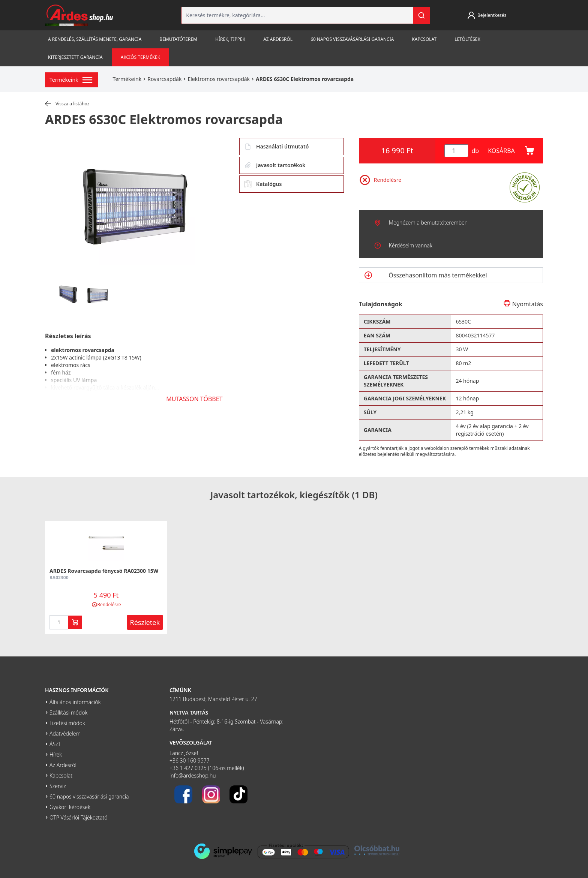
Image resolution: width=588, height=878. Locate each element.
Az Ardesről (278, 39)
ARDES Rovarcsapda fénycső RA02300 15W (104, 571)
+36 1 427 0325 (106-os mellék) (207, 768)
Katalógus (263, 184)
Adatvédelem (65, 733)
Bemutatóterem (178, 39)
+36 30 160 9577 (190, 760)
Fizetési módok (67, 723)
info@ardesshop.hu (193, 775)
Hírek (56, 754)
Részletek (145, 622)
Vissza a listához (67, 104)
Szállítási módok (68, 712)
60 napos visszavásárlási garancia (352, 39)
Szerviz (58, 786)
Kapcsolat (424, 39)
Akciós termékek (140, 57)
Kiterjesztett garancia (75, 57)
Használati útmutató (276, 147)
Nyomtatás (523, 304)
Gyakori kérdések (70, 807)
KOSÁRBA (511, 151)
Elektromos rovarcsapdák (219, 79)
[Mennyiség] (456, 151)
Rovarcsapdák (164, 79)
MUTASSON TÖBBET (194, 399)
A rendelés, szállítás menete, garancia (95, 39)
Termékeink (127, 79)
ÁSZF (55, 744)
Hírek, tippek (230, 39)
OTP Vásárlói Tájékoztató (79, 817)
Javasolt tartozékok (275, 165)
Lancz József (184, 753)
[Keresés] (421, 15)
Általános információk (75, 702)
